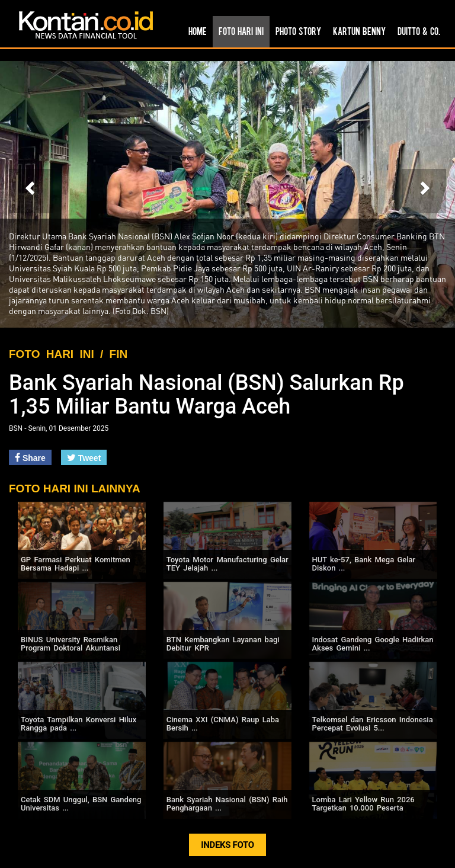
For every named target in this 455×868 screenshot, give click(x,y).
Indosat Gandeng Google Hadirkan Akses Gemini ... (373, 644)
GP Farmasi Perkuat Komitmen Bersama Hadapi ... (76, 564)
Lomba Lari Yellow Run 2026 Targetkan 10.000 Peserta (363, 804)
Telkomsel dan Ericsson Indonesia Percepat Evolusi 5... (373, 724)
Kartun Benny (359, 31)
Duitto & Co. (419, 31)
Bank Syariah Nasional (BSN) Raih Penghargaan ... (227, 804)
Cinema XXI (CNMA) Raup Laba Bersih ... (223, 724)
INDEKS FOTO (227, 845)
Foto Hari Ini (241, 31)
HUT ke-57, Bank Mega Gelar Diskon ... (364, 564)
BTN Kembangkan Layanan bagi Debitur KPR (223, 644)
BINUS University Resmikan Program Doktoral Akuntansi (71, 644)
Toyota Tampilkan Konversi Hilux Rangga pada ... (78, 724)
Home (198, 31)
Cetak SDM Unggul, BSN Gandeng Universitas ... (81, 804)
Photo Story (298, 31)
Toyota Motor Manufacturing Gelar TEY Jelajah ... (227, 564)
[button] (31, 191)
